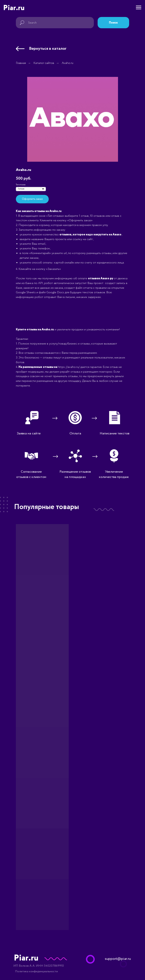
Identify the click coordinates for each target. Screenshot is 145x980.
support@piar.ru (118, 959)
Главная (21, 63)
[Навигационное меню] (139, 8)
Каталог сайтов (44, 63)
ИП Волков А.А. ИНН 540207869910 (39, 966)
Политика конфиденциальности (36, 971)
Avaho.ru (67, 63)
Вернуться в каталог (48, 49)
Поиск (113, 23)
